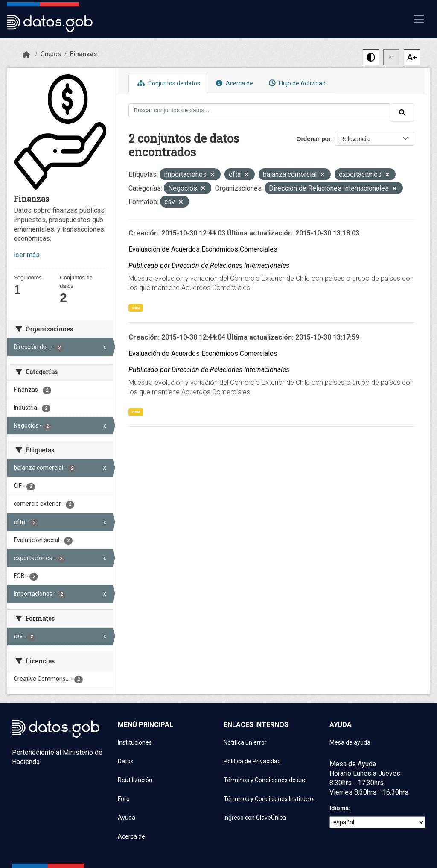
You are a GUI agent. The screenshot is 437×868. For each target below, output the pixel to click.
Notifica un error (245, 742)
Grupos (51, 54)
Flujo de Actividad (296, 83)
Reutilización (135, 780)
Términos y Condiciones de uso (265, 780)
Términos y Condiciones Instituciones (271, 799)
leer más (27, 255)
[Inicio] (26, 55)
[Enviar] (402, 112)
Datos (126, 761)
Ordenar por (314, 139)
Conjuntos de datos (168, 83)
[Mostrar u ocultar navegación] (419, 19)
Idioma (339, 808)
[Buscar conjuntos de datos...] (259, 110)
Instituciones (135, 742)
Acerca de (233, 83)
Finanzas (83, 54)
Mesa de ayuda (350, 742)
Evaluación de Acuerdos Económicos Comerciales (203, 249)
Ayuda (127, 818)
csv (136, 308)
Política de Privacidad (252, 761)
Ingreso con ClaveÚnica (255, 818)
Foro (124, 799)
